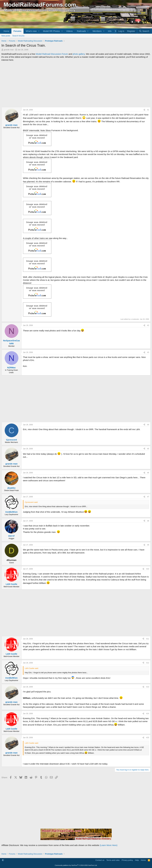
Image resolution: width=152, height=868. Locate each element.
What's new (31, 31)
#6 (148, 473)
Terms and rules (113, 860)
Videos (69, 31)
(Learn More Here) (109, 845)
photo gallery (79, 54)
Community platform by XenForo (76, 865)
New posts (6, 36)
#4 (148, 425)
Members (97, 31)
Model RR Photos (51, 31)
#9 (148, 545)
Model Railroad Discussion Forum (52, 54)
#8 (148, 521)
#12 (148, 663)
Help (137, 860)
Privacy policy (127, 860)
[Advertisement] (76, 84)
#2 (148, 325)
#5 (148, 449)
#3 (148, 352)
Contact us (100, 860)
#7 (148, 497)
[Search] (144, 31)
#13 (148, 687)
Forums (17, 31)
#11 (148, 639)
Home (6, 31)
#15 (148, 738)
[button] (39, 31)
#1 (148, 110)
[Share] (144, 110)
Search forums (18, 36)
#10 (148, 569)
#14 (148, 714)
